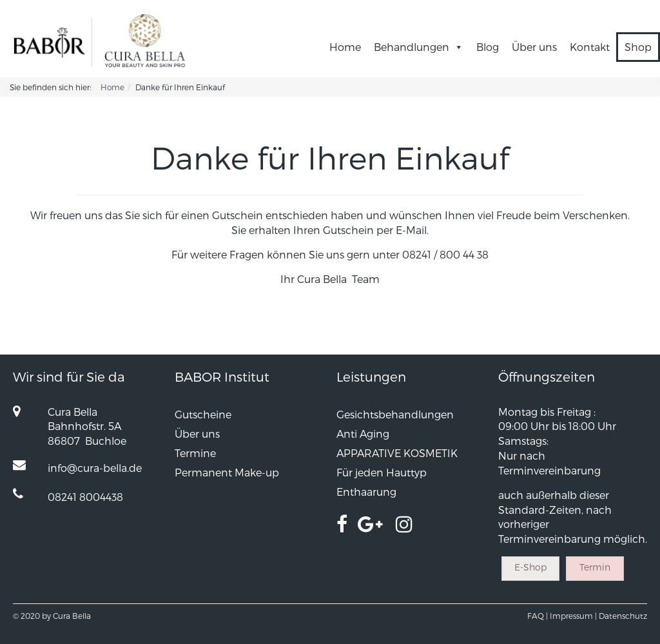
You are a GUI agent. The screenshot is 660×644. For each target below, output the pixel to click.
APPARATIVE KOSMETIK (397, 453)
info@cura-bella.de (95, 468)
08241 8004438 (85, 497)
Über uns (534, 47)
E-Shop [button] (530, 567)
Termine (195, 453)
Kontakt (590, 47)
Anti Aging (363, 434)
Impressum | (573, 616)
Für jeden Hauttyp (382, 472)
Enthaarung (366, 492)
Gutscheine (203, 414)
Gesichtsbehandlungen (395, 414)
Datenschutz (623, 616)
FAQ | (538, 616)
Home (345, 47)
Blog (488, 47)
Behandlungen (419, 47)
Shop (638, 47)
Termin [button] (595, 567)
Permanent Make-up (227, 472)
